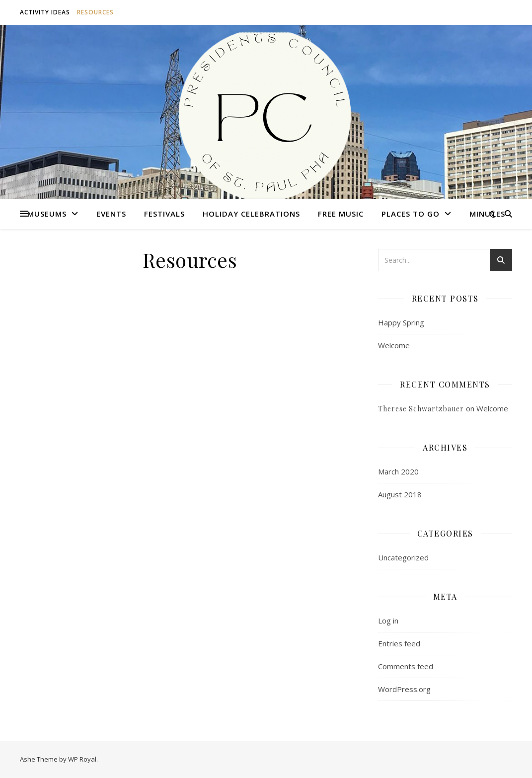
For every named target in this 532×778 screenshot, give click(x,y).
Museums (47, 214)
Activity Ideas (45, 12)
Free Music (341, 214)
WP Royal (82, 759)
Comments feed (406, 666)
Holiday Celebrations (251, 214)
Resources (95, 12)
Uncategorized (403, 557)
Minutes (487, 214)
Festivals (164, 214)
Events (111, 214)
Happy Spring (401, 322)
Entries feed (399, 643)
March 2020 (398, 471)
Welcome (394, 345)
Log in (388, 621)
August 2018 (400, 494)
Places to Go (411, 214)
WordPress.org (404, 689)
